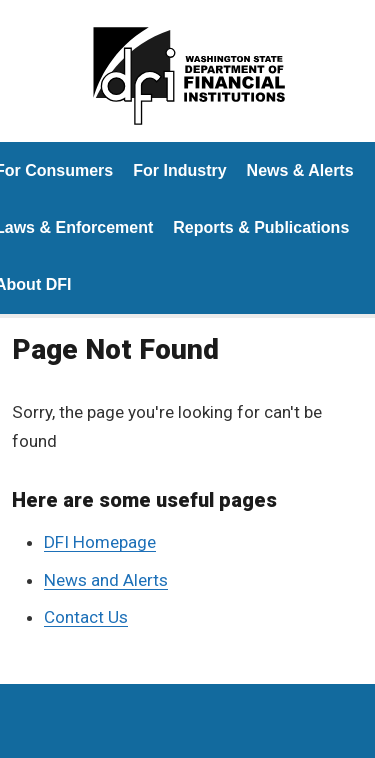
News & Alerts (300, 170)
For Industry (179, 170)
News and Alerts (106, 580)
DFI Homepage (100, 542)
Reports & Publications (261, 227)
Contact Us (86, 617)
